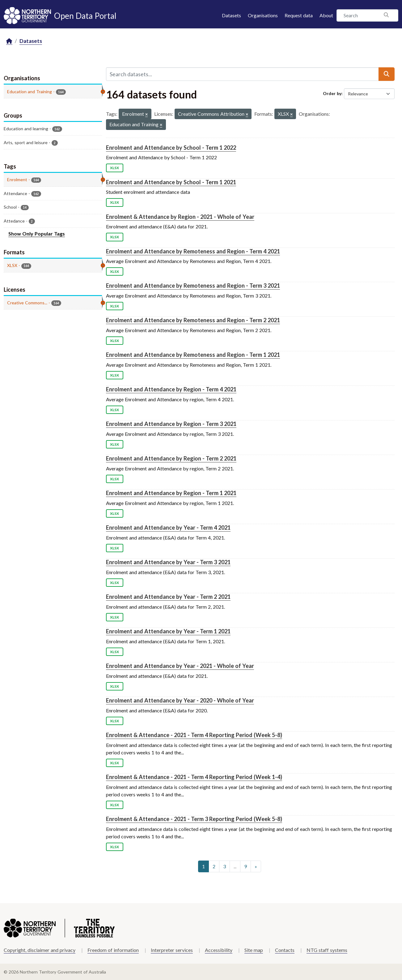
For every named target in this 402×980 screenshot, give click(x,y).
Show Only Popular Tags (37, 234)
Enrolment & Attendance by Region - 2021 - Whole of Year (180, 217)
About (326, 15)
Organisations (263, 15)
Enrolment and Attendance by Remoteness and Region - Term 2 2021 (193, 320)
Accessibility (219, 950)
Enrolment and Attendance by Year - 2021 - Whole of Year (180, 666)
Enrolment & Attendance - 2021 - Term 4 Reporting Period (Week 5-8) (194, 735)
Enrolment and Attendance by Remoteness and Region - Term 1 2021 (193, 355)
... (235, 866)
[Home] (9, 41)
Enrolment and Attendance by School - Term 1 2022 (171, 148)
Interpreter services (172, 950)
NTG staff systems (327, 950)
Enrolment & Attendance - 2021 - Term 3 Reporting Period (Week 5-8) (194, 819)
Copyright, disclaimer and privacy (40, 950)
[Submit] (387, 74)
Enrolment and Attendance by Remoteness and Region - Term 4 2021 (193, 251)
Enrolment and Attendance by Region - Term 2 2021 (171, 458)
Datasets (231, 15)
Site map (254, 950)
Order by (332, 93)
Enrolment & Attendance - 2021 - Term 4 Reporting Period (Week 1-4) (194, 777)
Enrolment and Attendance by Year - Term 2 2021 (168, 597)
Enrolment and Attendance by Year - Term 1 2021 (168, 631)
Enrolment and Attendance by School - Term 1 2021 (171, 182)
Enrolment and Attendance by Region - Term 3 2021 (171, 424)
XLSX (114, 168)
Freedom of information (113, 950)
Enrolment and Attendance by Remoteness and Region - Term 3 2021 (193, 286)
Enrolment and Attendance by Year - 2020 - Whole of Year (180, 700)
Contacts (285, 950)
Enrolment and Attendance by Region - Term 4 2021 (171, 389)
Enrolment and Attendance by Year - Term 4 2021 (168, 528)
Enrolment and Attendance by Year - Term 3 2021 (168, 562)
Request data (299, 15)
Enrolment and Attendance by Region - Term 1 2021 (171, 493)
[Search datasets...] (242, 74)
